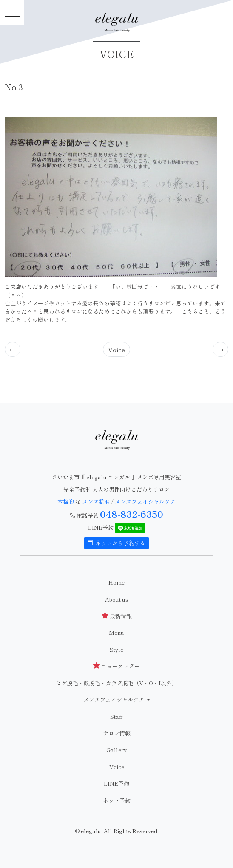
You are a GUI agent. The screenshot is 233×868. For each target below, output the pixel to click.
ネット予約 (117, 800)
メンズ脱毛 (96, 502)
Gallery (116, 750)
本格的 (66, 502)
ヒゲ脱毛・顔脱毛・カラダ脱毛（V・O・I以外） (117, 683)
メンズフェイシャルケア (145, 502)
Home (116, 582)
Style (116, 649)
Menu (116, 632)
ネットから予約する (116, 543)
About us (117, 599)
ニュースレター (116, 666)
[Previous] (13, 349)
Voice (116, 349)
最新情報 (117, 616)
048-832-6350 (132, 514)
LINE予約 (116, 783)
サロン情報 (117, 733)
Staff (116, 717)
